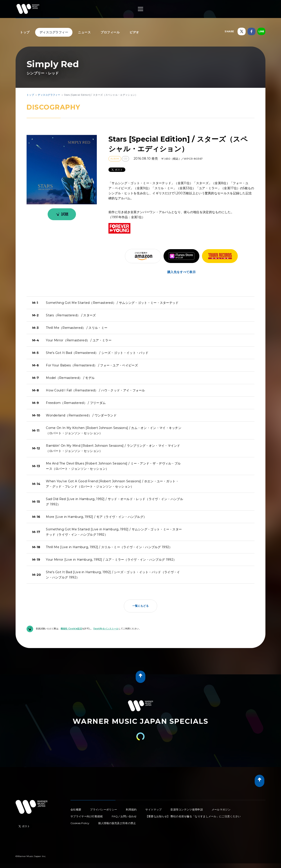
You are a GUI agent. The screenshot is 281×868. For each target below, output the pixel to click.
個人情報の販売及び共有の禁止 (117, 823)
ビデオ (134, 32)
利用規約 (131, 809)
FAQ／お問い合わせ (124, 816)
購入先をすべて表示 (181, 272)
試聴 (61, 214)
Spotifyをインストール (106, 629)
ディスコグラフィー (54, 32)
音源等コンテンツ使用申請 (187, 809)
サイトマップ (153, 809)
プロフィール (110, 32)
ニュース (84, 32)
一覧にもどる (140, 606)
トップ (25, 32)
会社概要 (76, 809)
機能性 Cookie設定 (71, 629)
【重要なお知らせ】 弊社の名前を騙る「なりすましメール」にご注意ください (193, 816)
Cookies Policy (80, 823)
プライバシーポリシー (104, 809)
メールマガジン (221, 809)
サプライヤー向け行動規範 (87, 816)
